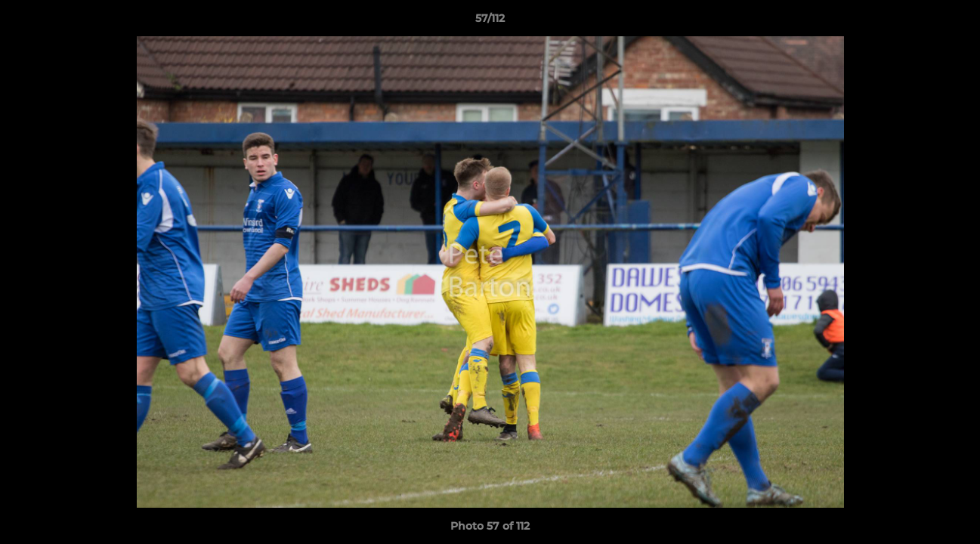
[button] (953, 22)
